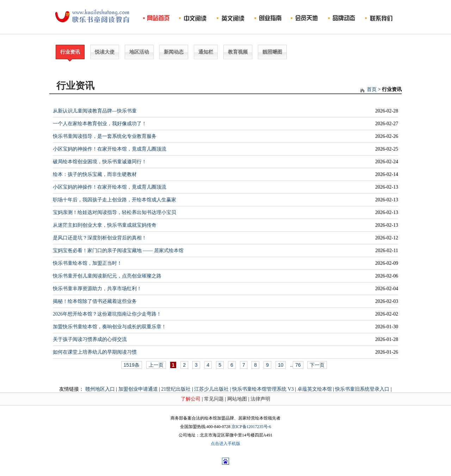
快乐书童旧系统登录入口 (362, 389)
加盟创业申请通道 (138, 389)
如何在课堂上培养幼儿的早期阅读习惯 (95, 352)
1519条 (132, 365)
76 (298, 365)
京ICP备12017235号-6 (251, 427)
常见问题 (214, 399)
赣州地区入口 (100, 389)
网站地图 (237, 399)
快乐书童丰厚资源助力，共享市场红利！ (97, 289)
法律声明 (260, 399)
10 (281, 365)
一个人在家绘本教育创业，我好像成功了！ (100, 124)
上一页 (156, 365)
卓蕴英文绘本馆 (315, 389)
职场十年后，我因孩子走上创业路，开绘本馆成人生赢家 (115, 200)
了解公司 (191, 399)
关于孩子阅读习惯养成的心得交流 (90, 339)
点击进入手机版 (225, 444)
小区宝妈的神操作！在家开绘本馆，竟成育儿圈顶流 (110, 149)
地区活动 (139, 52)
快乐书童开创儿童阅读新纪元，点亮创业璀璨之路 (107, 276)
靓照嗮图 (272, 52)
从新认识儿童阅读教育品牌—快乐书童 (95, 111)
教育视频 (238, 52)
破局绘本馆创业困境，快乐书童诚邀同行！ (100, 162)
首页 (372, 89)
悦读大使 (105, 52)
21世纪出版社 (176, 389)
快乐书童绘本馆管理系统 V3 (263, 389)
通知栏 (206, 52)
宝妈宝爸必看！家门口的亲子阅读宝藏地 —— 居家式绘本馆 (118, 251)
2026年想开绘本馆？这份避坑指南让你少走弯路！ (107, 314)
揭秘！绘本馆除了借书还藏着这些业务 (95, 301)
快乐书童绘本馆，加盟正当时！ (87, 263)
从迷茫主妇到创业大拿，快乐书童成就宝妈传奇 (105, 225)
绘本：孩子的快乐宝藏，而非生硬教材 (95, 174)
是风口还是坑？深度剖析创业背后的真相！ (100, 238)
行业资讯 (70, 52)
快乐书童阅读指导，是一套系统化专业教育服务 (105, 136)
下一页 (317, 365)
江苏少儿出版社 (211, 389)
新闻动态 (174, 52)
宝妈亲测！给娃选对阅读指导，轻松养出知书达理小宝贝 (115, 212)
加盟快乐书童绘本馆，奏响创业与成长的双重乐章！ (110, 327)
